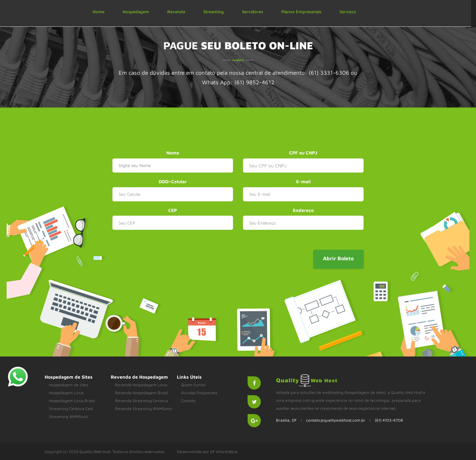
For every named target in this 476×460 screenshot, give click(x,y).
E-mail (303, 181)
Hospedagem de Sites (69, 385)
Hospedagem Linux (66, 393)
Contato (188, 401)
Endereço (303, 210)
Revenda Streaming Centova (141, 401)
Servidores (253, 12)
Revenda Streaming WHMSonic (144, 409)
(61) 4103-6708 (389, 420)
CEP (173, 210)
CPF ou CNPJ (303, 153)
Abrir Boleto (338, 258)
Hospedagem (136, 12)
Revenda (176, 12)
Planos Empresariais (301, 12)
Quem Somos (193, 385)
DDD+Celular (173, 181)
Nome (173, 153)
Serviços (348, 12)
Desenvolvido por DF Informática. (208, 452)
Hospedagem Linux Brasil (72, 401)
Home (99, 12)
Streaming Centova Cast (71, 409)
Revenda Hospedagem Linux (141, 385)
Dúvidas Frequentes (199, 393)
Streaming (214, 12)
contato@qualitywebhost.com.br (336, 420)
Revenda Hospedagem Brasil (141, 393)
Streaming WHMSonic (69, 417)
